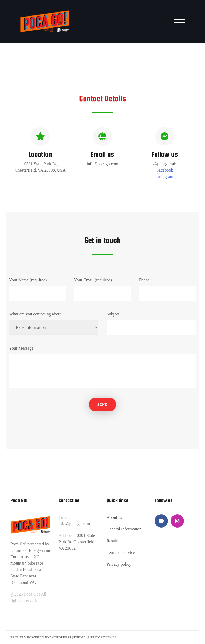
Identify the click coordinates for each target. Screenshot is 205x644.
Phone (167, 289)
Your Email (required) (102, 289)
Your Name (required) (38, 289)
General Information (124, 529)
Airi (91, 637)
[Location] (40, 136)
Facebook (165, 170)
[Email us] (102, 136)
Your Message (102, 368)
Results (113, 541)
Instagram (165, 177)
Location (40, 154)
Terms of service (121, 552)
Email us (102, 154)
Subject (151, 323)
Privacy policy (119, 564)
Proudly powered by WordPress (41, 637)
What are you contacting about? (54, 323)
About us (114, 517)
